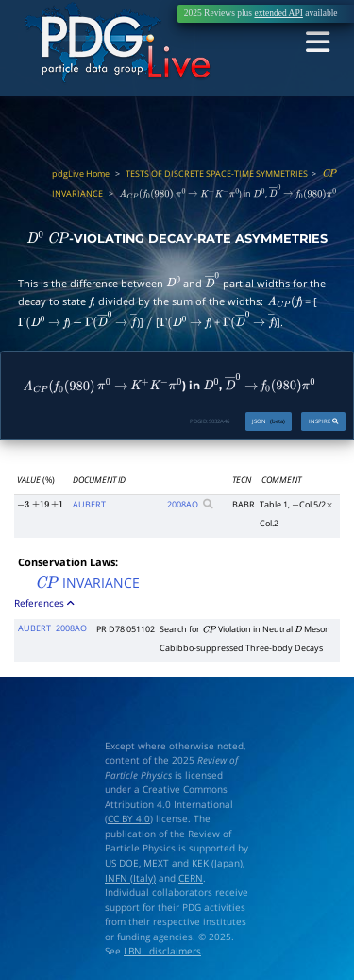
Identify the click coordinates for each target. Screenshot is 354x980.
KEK (200, 863)
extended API (278, 13)
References (45, 603)
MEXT (156, 863)
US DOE (122, 863)
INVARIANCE (87, 583)
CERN (191, 878)
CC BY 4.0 (129, 819)
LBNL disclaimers (162, 951)
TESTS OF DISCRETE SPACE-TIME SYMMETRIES (217, 174)
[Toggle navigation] (319, 43)
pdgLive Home (81, 174)
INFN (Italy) (130, 878)
